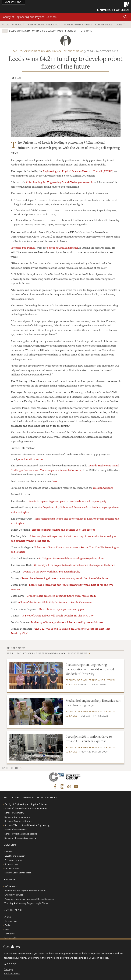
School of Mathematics (16, 829)
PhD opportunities (13, 860)
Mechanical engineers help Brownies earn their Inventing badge (93, 703)
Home (5, 24)
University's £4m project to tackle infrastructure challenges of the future (75, 565)
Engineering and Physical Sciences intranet (25, 890)
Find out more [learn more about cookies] (12, 973)
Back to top (10, 768)
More (119, 24)
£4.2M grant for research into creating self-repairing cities (71, 558)
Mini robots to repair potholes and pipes (61, 609)
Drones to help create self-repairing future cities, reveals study (61, 596)
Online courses (12, 868)
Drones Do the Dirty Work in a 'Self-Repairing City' (52, 572)
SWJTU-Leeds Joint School (18, 873)
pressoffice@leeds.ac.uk (30, 459)
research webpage (103, 488)
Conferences (104, 24)
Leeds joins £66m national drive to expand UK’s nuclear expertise (89, 739)
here (55, 481)
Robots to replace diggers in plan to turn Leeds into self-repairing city (67, 501)
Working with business (78, 24)
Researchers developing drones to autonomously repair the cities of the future (65, 578)
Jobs (7, 929)
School (17, 24)
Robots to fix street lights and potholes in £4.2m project (63, 530)
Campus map (11, 921)
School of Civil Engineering (63, 248)
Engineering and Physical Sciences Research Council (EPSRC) (78, 171)
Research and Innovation (44, 24)
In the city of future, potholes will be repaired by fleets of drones (67, 622)
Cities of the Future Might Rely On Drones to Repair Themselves (56, 602)
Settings (9, 969)
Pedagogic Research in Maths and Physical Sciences (29, 899)
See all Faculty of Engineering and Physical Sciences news (47, 653)
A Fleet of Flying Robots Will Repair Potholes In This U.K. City (58, 616)
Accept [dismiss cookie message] (10, 964)
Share (18, 78)
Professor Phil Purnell (23, 248)
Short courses (11, 864)
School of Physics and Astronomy (20, 838)
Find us (8, 925)
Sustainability (11, 938)
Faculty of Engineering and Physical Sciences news (48, 51)
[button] (125, 17)
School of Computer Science (18, 821)
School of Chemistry (14, 813)
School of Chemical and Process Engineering (26, 808)
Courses (8, 852)
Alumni (8, 917)
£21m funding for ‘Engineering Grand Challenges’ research (59, 182)
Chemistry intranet (14, 895)
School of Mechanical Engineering (21, 834)
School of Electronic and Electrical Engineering (27, 825)
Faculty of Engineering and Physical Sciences (29, 17)
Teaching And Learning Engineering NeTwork (26, 903)
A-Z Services (10, 886)
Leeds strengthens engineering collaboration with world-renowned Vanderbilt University (90, 669)
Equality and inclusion (15, 856)
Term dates (10, 934)
